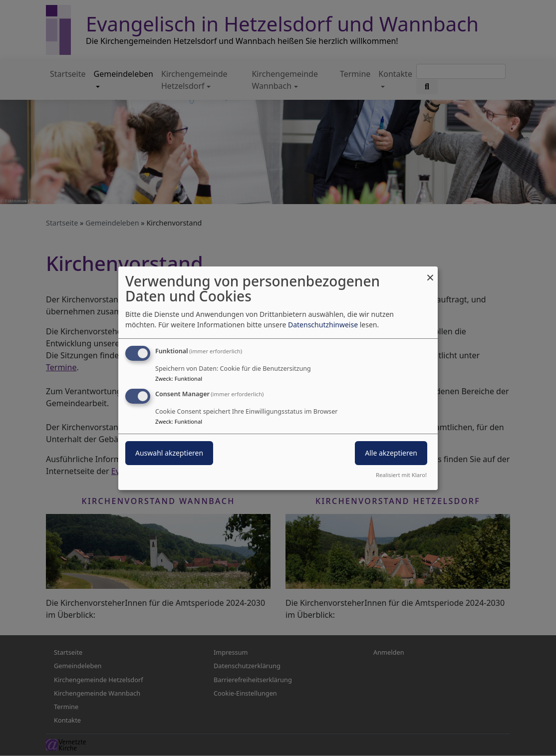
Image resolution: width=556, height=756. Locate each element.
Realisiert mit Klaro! (401, 475)
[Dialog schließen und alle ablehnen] (430, 272)
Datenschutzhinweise (323, 325)
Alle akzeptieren (391, 453)
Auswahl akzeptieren (169, 453)
